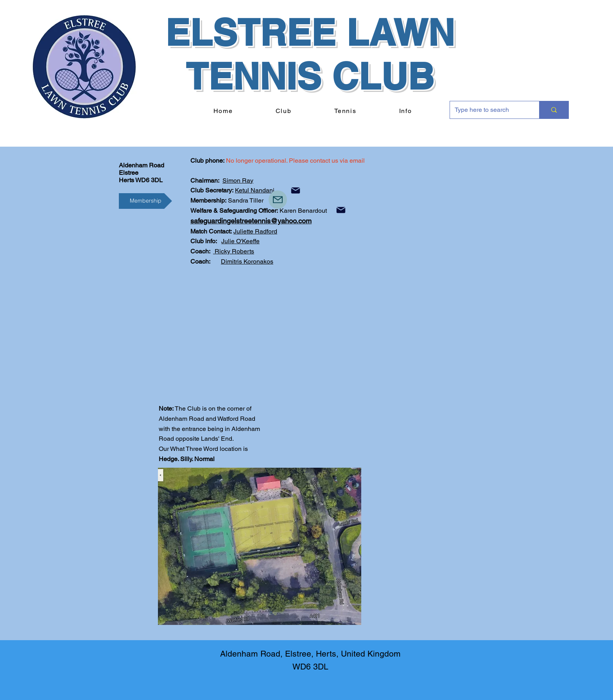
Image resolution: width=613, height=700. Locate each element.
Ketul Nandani (255, 190)
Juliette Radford (255, 231)
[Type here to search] (489, 110)
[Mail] (295, 190)
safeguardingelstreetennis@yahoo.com (251, 221)
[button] (283, 111)
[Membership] (145, 201)
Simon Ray (238, 180)
